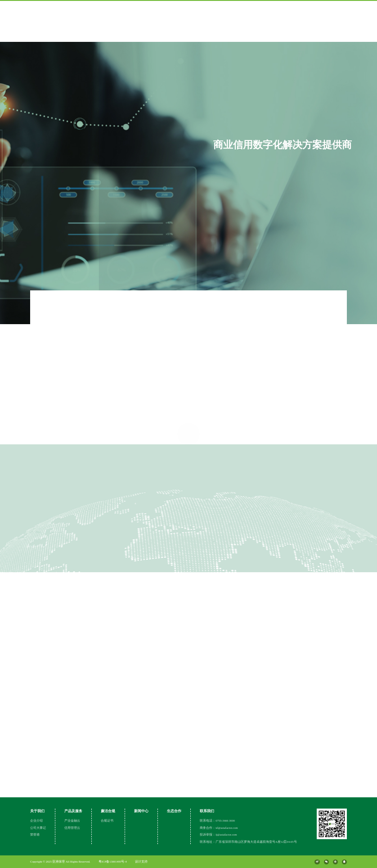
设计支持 (141, 861)
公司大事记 (38, 828)
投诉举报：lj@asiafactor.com (218, 834)
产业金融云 (72, 821)
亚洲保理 (59, 861)
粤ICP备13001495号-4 (113, 861)
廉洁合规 (108, 811)
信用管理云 (72, 828)
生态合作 (174, 811)
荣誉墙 (35, 834)
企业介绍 (36, 821)
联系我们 (207, 811)
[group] (188, 162)
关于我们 (37, 811)
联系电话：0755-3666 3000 (217, 821)
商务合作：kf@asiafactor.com (219, 828)
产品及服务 (73, 811)
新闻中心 (141, 811)
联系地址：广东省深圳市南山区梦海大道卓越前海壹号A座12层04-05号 (248, 842)
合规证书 (107, 821)
